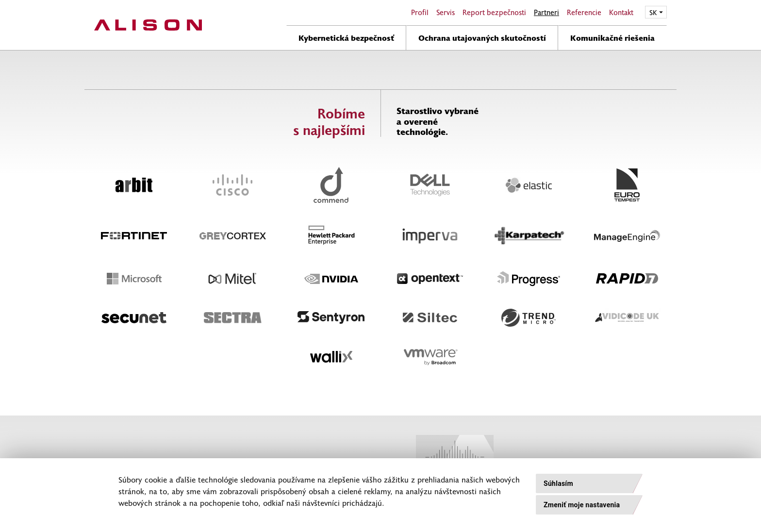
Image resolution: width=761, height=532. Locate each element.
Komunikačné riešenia (612, 37)
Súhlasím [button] (558, 483)
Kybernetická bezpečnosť (346, 37)
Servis (446, 12)
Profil (420, 12)
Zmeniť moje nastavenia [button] (582, 505)
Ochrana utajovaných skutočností (482, 37)
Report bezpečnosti (494, 12)
